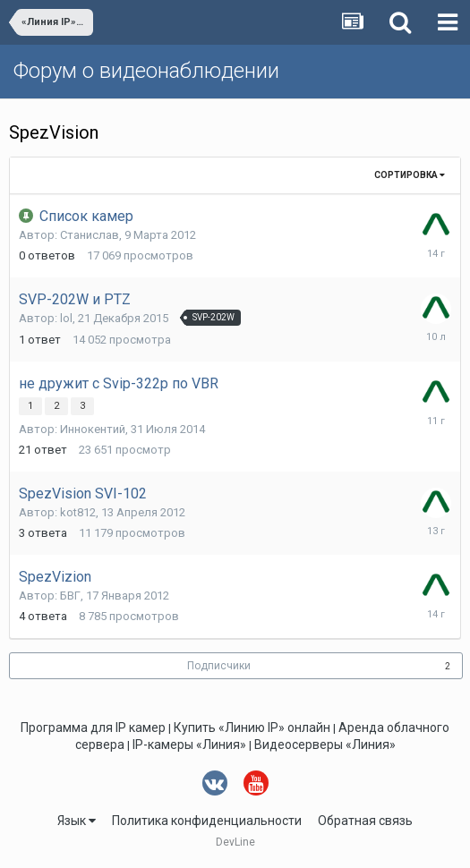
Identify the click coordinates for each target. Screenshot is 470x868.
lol (66, 318)
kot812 (78, 512)
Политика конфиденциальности (207, 821)
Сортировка (410, 175)
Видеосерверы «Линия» (325, 745)
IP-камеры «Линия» (189, 745)
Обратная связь (365, 821)
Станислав (90, 235)
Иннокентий (93, 429)
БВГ (70, 596)
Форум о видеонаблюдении (146, 71)
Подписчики (219, 666)
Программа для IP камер (93, 728)
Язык (77, 821)
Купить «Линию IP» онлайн (252, 728)
